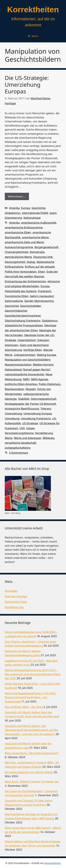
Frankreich (45, 291)
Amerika (14, 208)
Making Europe (47, 355)
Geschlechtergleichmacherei (23, 316)
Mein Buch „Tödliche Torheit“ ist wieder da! (32, 782)
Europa (26, 208)
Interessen (12, 345)
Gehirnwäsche (14, 301)
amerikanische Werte (35, 237)
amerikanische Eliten (18, 232)
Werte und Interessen (28, 438)
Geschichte (38, 208)
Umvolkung (12, 418)
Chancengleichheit (17, 252)
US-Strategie (30, 423)
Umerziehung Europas (38, 413)
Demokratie (37, 252)
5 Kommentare (19, 453)
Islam (53, 213)
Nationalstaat (32, 218)
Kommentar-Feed (16, 602)
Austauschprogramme (19, 247)
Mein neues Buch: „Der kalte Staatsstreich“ (32, 753)
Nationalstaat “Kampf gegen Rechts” (28, 369)
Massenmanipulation (18, 364)
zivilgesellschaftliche (18, 448)
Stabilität (24, 399)
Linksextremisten (25, 355)
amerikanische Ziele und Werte (24, 242)
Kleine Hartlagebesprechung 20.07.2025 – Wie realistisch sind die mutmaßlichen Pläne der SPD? (33, 674)
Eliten (42, 272)
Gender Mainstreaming (39, 301)
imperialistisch (27, 340)
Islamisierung (13, 218)
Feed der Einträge (16, 596)
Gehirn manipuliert (42, 296)
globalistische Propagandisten (24, 325)
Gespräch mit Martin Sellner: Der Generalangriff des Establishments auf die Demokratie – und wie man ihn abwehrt (31, 730)
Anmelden (11, 591)
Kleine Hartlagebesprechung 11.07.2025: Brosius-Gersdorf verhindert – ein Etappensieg (31, 697)
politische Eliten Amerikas (21, 384)
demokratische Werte (18, 257)
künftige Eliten (33, 350)
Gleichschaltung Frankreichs (23, 321)
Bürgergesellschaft (46, 247)
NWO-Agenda (40, 379)
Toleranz (46, 408)
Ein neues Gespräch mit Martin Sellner (29, 772)
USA (22, 428)
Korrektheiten (33, 10)
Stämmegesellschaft (44, 399)
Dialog (31, 262)
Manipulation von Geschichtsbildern (28, 360)
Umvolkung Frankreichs (36, 418)
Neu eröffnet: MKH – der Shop (24, 707)
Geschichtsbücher (16, 311)
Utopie (30, 428)
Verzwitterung (44, 433)
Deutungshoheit (15, 262)
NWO (26, 379)
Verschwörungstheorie (19, 433)
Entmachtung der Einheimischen (25, 281)
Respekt (31, 389)
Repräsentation (14, 389)
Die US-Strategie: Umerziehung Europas (27, 85)
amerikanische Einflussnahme (24, 227)
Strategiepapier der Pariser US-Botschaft (30, 404)
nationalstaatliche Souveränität (24, 374)
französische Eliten (17, 296)
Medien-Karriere (43, 364)
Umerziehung (13, 413)
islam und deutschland (34, 345)
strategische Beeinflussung (22, 408)
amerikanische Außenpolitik (39, 223)
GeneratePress (52, 863)
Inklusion (43, 340)
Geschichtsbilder (31, 306)
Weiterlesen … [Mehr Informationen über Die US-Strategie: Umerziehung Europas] (17, 196)
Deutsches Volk (43, 257)
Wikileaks (49, 438)
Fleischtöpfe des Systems (21, 291)
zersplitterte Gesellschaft (21, 443)
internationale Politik (35, 213)
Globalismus (13, 213)
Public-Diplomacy (50, 384)
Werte (9, 438)
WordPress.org (14, 607)
